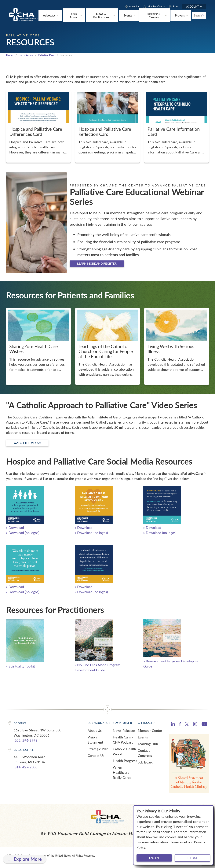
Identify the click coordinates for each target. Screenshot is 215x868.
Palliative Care (49, 56)
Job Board (146, 765)
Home (10, 56)
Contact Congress (145, 756)
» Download (15, 531)
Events (143, 740)
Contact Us (96, 759)
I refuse (192, 858)
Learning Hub (148, 747)
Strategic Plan (98, 752)
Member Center (150, 734)
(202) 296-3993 (26, 744)
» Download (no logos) (23, 536)
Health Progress (125, 764)
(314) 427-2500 (26, 771)
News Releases (124, 734)
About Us (95, 734)
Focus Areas (27, 56)
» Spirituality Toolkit (20, 669)
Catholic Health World (124, 755)
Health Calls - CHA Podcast (123, 743)
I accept (154, 858)
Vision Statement (95, 743)
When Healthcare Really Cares (122, 776)
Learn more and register (102, 265)
